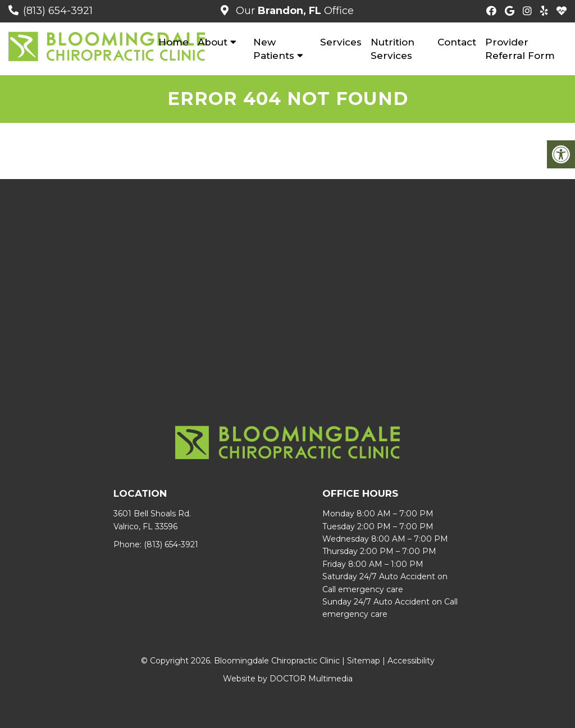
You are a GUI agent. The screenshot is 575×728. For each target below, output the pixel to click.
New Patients (274, 49)
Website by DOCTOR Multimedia (288, 679)
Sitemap (364, 661)
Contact (457, 42)
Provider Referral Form (520, 49)
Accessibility (411, 661)
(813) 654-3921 (58, 11)
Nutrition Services (393, 49)
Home (174, 42)
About (213, 42)
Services (341, 42)
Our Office (293, 11)
